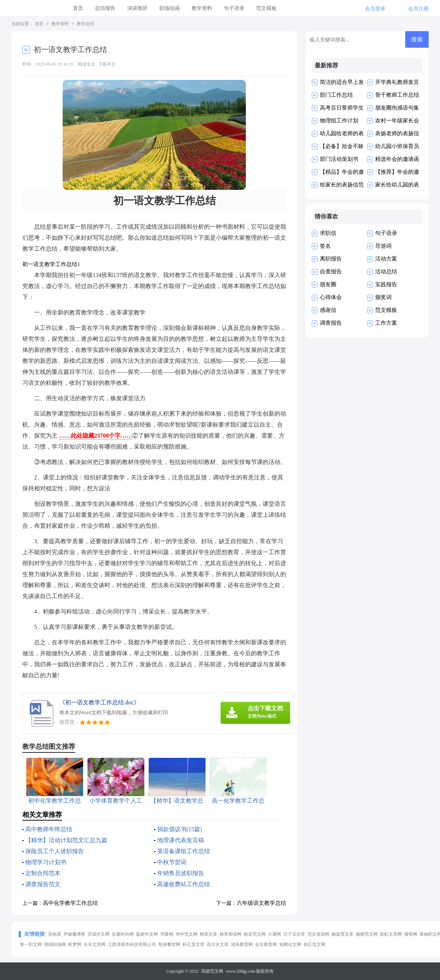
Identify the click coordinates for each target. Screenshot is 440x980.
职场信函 (170, 8)
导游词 (383, 246)
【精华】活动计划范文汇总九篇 (66, 840)
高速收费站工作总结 (184, 884)
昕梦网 (75, 944)
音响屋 (55, 934)
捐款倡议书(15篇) (180, 829)
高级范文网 (212, 971)
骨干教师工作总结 (397, 95)
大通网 (274, 934)
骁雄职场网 (55, 944)
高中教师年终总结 (49, 829)
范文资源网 (318, 934)
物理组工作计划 (339, 121)
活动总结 (386, 272)
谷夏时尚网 (123, 934)
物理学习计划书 (46, 862)
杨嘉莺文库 (343, 934)
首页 (78, 8)
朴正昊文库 (193, 944)
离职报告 (331, 259)
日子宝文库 (294, 934)
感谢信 (328, 310)
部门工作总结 (336, 95)
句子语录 (234, 8)
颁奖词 (383, 297)
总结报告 (105, 8)
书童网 (167, 934)
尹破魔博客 (74, 934)
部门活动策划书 (339, 159)
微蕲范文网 (367, 934)
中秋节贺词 (172, 862)
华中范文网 (186, 934)
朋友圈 (328, 284)
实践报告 (386, 284)
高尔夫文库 (218, 944)
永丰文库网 (95, 944)
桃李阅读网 (230, 934)
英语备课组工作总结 (184, 851)
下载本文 (107, 64)
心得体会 (331, 297)
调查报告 (331, 323)
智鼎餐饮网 (169, 944)
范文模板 (266, 8)
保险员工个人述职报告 (55, 851)
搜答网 (411, 934)
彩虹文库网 (391, 934)
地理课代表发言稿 (181, 840)
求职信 (328, 233)
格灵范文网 (255, 934)
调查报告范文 (43, 884)
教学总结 (85, 24)
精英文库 (208, 934)
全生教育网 (266, 944)
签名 (325, 246)
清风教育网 (242, 944)
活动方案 (386, 259)
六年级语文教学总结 (261, 903)
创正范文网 (314, 944)
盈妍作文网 (147, 934)
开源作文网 (99, 934)
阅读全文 (86, 64)
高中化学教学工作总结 (70, 903)
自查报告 (331, 272)
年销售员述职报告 (181, 873)
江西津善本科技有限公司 (132, 944)
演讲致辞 (137, 8)
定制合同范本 (43, 873)
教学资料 (202, 8)
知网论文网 (290, 944)
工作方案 (386, 323)
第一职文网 (31, 944)
